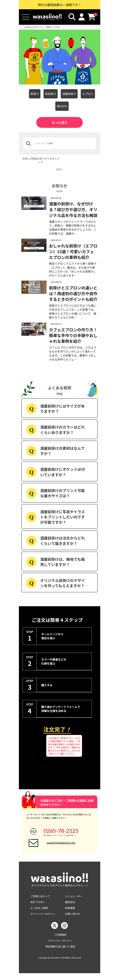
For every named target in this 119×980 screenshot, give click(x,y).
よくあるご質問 (40, 913)
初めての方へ (39, 907)
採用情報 (71, 913)
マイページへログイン (44, 919)
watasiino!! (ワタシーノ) (34, 27)
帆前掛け (50, 94)
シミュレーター (75, 900)
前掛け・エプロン (53, 27)
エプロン (90, 94)
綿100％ (62, 106)
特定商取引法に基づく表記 (60, 953)
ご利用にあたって (41, 900)
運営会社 (71, 907)
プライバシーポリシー (60, 947)
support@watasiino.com (61, 845)
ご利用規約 (60, 940)
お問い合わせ (73, 919)
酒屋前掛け (70, 94)
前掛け (33, 94)
